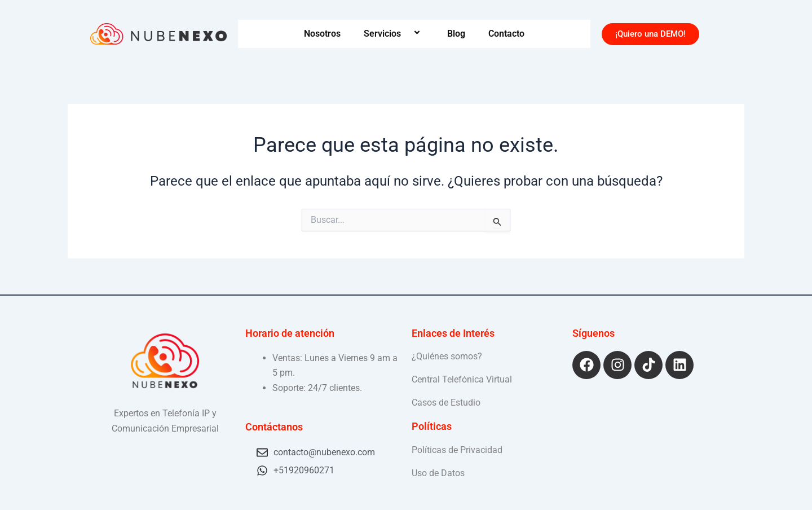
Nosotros (322, 34)
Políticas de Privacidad (457, 450)
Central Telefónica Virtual (462, 379)
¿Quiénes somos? (447, 356)
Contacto (506, 34)
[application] (405, 34)
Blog (456, 34)
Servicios (394, 34)
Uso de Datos (438, 473)
